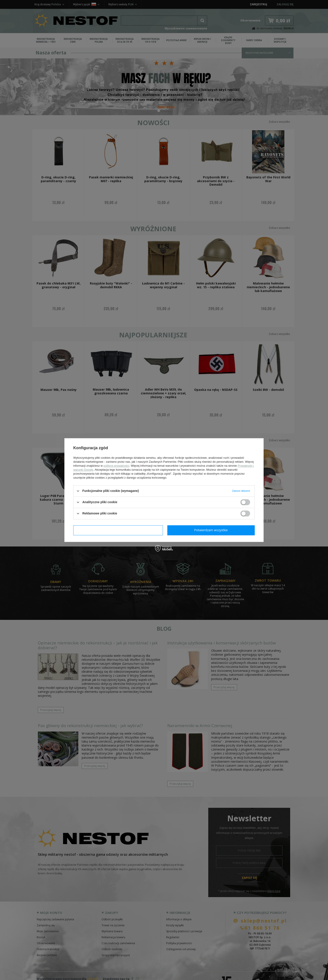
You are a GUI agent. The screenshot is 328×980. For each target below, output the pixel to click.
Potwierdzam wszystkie (211, 530)
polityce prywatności (116, 466)
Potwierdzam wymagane (118, 530)
